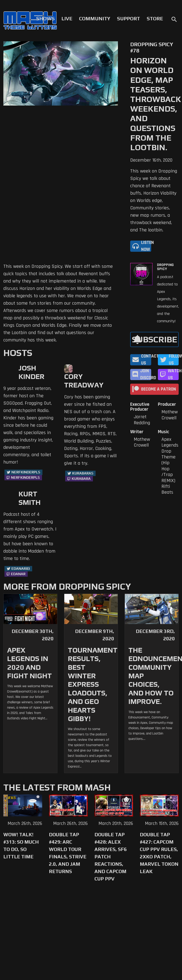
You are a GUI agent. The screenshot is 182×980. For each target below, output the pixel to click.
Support (129, 19)
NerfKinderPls (26, 472)
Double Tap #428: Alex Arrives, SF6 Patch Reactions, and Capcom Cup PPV (111, 857)
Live (67, 19)
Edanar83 (21, 569)
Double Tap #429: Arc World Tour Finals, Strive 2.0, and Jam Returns (68, 853)
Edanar (18, 574)
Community (95, 19)
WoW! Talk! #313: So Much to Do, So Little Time (21, 846)
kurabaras (83, 473)
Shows (45, 19)
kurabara (81, 479)
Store (155, 19)
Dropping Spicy (165, 267)
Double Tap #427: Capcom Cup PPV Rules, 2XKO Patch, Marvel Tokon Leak (159, 853)
